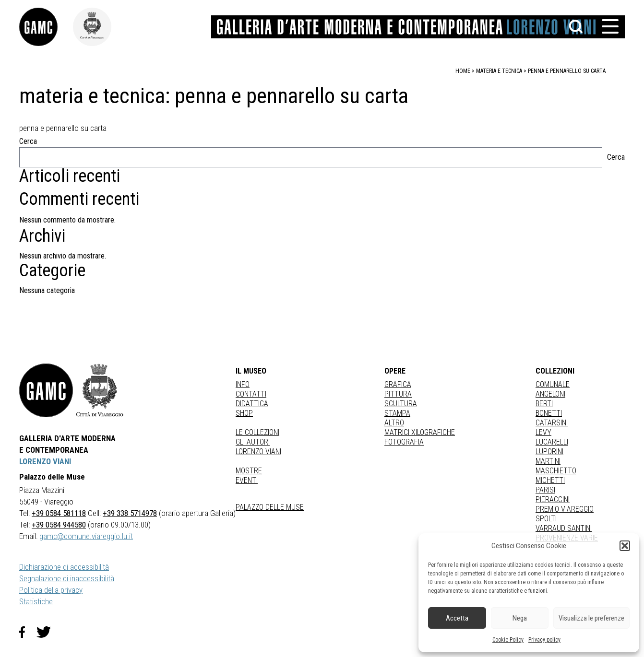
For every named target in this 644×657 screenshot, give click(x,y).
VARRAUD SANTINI (564, 528)
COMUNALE (553, 384)
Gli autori (253, 442)
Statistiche (36, 601)
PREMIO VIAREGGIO (565, 509)
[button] (625, 546)
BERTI (544, 404)
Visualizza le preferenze (591, 618)
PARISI (545, 490)
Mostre (249, 471)
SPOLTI (546, 519)
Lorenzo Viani (258, 452)
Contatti (251, 394)
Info (243, 384)
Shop (244, 413)
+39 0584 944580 (59, 525)
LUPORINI (549, 452)
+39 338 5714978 (130, 513)
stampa (397, 413)
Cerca (28, 141)
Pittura (398, 394)
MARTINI (548, 461)
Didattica (252, 404)
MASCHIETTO (556, 471)
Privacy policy (544, 640)
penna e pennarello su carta (567, 71)
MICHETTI (550, 480)
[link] (46, 27)
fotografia (404, 442)
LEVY (543, 432)
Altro (394, 423)
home (463, 71)
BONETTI (549, 413)
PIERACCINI (553, 499)
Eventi (247, 480)
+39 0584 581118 (59, 513)
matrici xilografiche (420, 432)
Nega (520, 618)
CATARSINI (552, 423)
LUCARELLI (552, 442)
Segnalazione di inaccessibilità (67, 578)
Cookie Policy (508, 640)
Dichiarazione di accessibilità (64, 567)
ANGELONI (550, 394)
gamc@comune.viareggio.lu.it (86, 536)
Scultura (401, 404)
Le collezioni (257, 432)
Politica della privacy (51, 590)
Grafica (398, 384)
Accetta (457, 618)
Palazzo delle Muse (270, 507)
